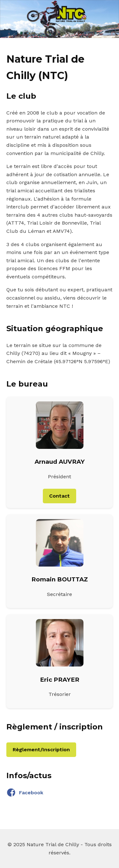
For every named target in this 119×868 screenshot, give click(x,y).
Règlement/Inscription (41, 750)
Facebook (25, 793)
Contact (60, 496)
